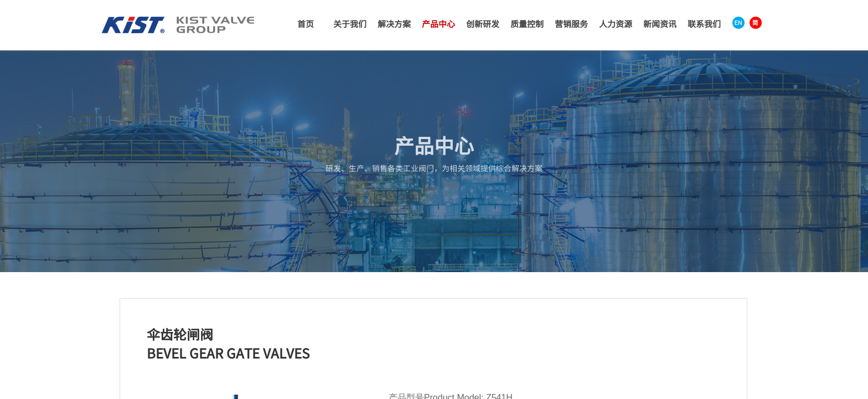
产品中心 (438, 24)
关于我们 (350, 24)
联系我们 (704, 24)
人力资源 (616, 24)
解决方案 (394, 24)
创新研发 (483, 24)
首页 (306, 24)
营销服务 (571, 24)
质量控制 (527, 24)
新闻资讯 (660, 24)
